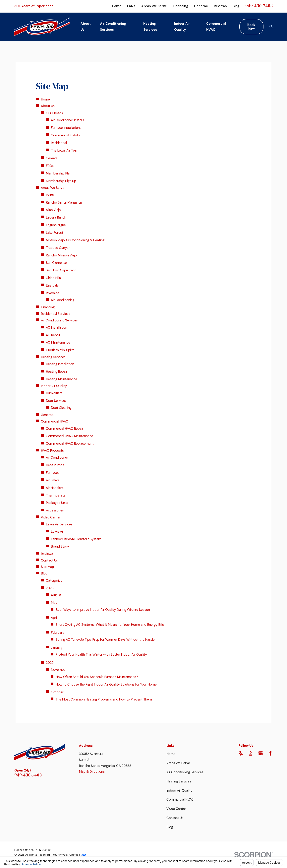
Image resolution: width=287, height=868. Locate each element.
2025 (50, 663)
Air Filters (53, 480)
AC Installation (57, 328)
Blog (236, 6)
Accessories (55, 510)
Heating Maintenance (61, 379)
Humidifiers (54, 393)
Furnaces (53, 473)
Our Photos (54, 113)
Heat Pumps (55, 465)
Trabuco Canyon (58, 248)
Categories (54, 581)
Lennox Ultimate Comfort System (76, 539)
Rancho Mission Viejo (61, 255)
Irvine (50, 195)
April (54, 618)
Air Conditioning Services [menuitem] (113, 27)
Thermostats (56, 495)
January (57, 648)
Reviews (220, 6)
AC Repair (53, 335)
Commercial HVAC (55, 421)
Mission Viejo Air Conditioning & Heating (75, 240)
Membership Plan (59, 173)
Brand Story (60, 546)
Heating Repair (57, 372)
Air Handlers (55, 488)
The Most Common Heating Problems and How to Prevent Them (104, 699)
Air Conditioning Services (59, 320)
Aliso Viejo (53, 210)
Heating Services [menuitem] (150, 27)
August (56, 595)
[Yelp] (241, 753)
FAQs (131, 6)
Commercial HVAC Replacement (70, 444)
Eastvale (52, 285)
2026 (50, 588)
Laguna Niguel (56, 225)
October (57, 692)
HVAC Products (52, 451)
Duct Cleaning (61, 408)
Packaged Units (57, 503)
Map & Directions (92, 772)
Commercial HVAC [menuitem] (216, 27)
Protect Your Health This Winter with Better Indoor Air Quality (101, 655)
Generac (201, 6)
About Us (48, 106)
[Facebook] (270, 753)
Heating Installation (60, 364)
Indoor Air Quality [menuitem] (182, 27)
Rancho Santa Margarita (64, 202)
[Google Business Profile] (261, 753)
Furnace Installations (66, 128)
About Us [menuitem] (86, 27)
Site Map (47, 567)
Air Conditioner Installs (67, 120)
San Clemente (56, 263)
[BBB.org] (251, 753)
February (57, 633)
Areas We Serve (154, 6)
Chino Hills (53, 278)
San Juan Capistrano (61, 270)
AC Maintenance (58, 342)
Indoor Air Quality (54, 386)
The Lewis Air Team (65, 150)
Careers (52, 158)
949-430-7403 (259, 6)
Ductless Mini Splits (60, 350)
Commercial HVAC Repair (65, 429)
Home (117, 6)
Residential (59, 143)
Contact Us (49, 560)
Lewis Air (57, 532)
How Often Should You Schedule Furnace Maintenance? (97, 677)
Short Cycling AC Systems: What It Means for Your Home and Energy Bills (110, 625)
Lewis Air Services (59, 524)
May (54, 603)
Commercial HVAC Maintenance (69, 436)
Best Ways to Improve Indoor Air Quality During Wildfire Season (103, 610)
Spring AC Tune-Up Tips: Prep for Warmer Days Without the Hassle (105, 640)
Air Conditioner (57, 458)
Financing (180, 6)
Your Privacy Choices (69, 855)
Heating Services (53, 357)
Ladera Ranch (56, 217)
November (59, 670)
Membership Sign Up (61, 181)
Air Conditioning (63, 300)
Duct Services (56, 401)
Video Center (51, 517)
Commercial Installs (65, 135)
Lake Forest (55, 233)
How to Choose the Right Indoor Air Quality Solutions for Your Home (106, 684)
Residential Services (56, 314)
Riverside (53, 293)
